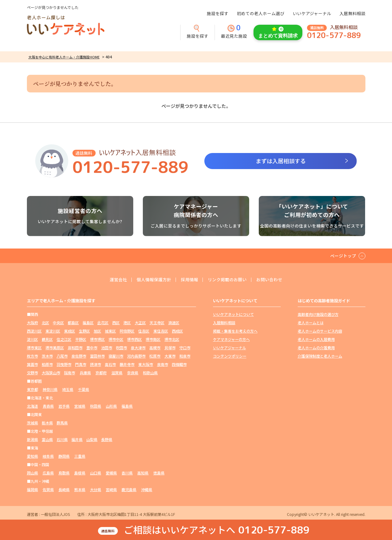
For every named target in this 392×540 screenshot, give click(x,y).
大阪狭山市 (51, 373)
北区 (45, 323)
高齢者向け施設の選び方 (318, 314)
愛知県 (32, 456)
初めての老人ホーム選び (261, 13)
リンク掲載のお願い (227, 280)
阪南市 (70, 373)
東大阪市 (146, 364)
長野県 (107, 439)
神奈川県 (50, 389)
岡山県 (32, 473)
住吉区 (144, 331)
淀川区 (32, 339)
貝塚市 (170, 348)
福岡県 (32, 489)
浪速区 (174, 323)
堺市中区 (116, 339)
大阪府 (32, 323)
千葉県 (83, 389)
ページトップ (343, 256)
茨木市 (47, 356)
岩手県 (64, 406)
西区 (116, 323)
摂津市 (96, 364)
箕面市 (32, 364)
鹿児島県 (129, 489)
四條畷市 (179, 364)
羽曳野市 (64, 364)
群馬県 (62, 423)
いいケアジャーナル (312, 13)
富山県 (47, 439)
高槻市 (155, 348)
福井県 (77, 439)
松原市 (155, 356)
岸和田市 (75, 348)
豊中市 (92, 348)
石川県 (62, 439)
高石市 (110, 364)
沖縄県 (147, 489)
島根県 (80, 473)
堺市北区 (172, 339)
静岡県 (64, 456)
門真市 (81, 364)
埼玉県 (68, 389)
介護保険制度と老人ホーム (320, 356)
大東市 (170, 356)
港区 (127, 323)
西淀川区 (34, 331)
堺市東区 (34, 348)
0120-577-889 (334, 35)
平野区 (81, 339)
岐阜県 (48, 456)
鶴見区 (47, 339)
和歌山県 (150, 373)
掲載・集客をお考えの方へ (235, 331)
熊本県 (80, 489)
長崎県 (64, 489)
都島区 (73, 323)
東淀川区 (53, 331)
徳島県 (159, 473)
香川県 (127, 473)
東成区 (70, 331)
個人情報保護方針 (154, 280)
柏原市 (47, 364)
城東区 (110, 331)
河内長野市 (136, 356)
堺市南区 (153, 339)
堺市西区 (134, 339)
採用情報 (190, 280)
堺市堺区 (97, 339)
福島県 (127, 406)
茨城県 (32, 423)
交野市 (32, 373)
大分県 (96, 489)
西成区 (177, 331)
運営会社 (118, 280)
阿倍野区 (127, 331)
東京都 (32, 389)
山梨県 (92, 439)
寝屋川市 (116, 356)
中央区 (58, 323)
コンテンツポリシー (230, 356)
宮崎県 (111, 489)
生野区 (84, 331)
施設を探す (218, 13)
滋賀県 (117, 373)
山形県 (111, 406)
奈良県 (133, 373)
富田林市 (97, 356)
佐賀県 (48, 489)
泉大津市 (138, 348)
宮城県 (80, 406)
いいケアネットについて (233, 314)
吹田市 (121, 348)
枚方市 (32, 356)
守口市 (185, 348)
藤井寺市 (127, 364)
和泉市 (185, 356)
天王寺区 (157, 323)
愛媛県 (111, 473)
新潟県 (32, 439)
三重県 (80, 456)
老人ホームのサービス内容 (320, 331)
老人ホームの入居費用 (316, 339)
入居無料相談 (352, 13)
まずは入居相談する (281, 161)
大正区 (140, 323)
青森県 (48, 406)
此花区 (103, 323)
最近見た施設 (234, 32)
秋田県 (96, 406)
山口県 (96, 473)
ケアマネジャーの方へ (231, 339)
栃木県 (47, 423)
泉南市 (163, 364)
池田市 (107, 348)
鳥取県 (64, 473)
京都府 (101, 373)
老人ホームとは (311, 323)
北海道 (32, 406)
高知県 (143, 473)
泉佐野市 (79, 356)
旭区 (97, 331)
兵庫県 (85, 373)
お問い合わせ (269, 280)
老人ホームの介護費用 (316, 348)
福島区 (88, 323)
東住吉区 (161, 331)
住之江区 (64, 339)
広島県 (48, 473)
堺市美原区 (55, 348)
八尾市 (62, 356)
